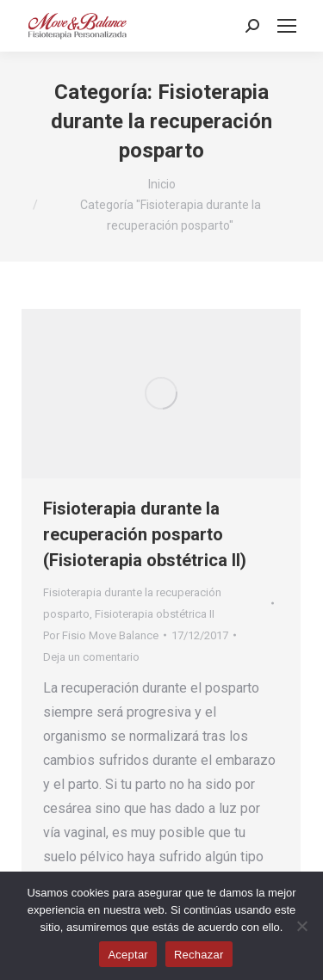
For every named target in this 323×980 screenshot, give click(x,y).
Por (101, 635)
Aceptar (128, 955)
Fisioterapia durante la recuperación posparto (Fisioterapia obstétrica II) (145, 534)
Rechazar (199, 955)
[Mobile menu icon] (287, 26)
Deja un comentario (91, 657)
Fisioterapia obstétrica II (155, 614)
